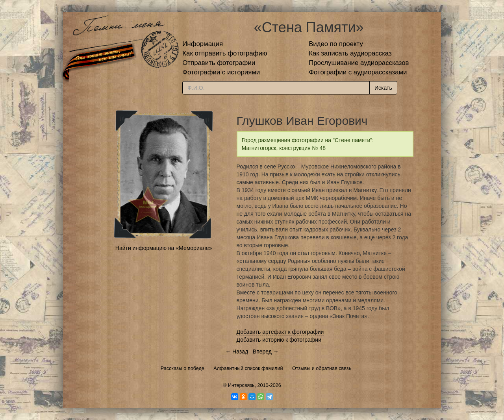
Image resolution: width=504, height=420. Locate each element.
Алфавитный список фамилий (248, 368)
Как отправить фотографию (225, 53)
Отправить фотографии (219, 63)
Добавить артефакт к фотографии (280, 332)
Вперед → (266, 352)
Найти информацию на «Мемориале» (164, 248)
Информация (203, 44)
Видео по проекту (336, 44)
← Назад (237, 352)
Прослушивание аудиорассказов (359, 63)
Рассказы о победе (183, 368)
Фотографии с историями (221, 72)
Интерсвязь (241, 385)
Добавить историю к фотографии (279, 340)
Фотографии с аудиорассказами (358, 72)
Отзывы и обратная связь (322, 368)
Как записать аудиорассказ (350, 53)
